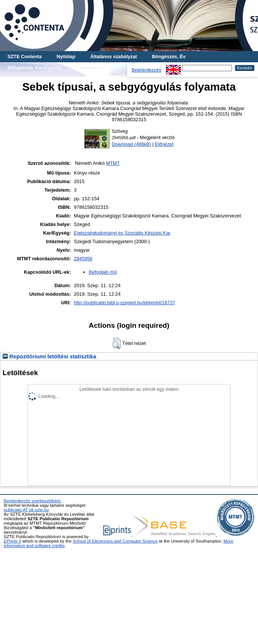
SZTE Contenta (25, 56)
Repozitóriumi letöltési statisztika (49, 356)
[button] (117, 343)
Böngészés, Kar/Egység (34, 68)
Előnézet (164, 144)
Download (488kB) (131, 144)
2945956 (83, 259)
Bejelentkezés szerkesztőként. (33, 501)
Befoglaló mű (103, 272)
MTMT (113, 163)
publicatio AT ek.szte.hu (26, 510)
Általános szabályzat (114, 56)
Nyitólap (66, 56)
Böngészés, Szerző (98, 68)
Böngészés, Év (169, 56)
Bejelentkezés (147, 70)
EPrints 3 (12, 541)
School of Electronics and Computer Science (115, 541)
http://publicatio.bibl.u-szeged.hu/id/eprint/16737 (125, 303)
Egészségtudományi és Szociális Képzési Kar (122, 233)
